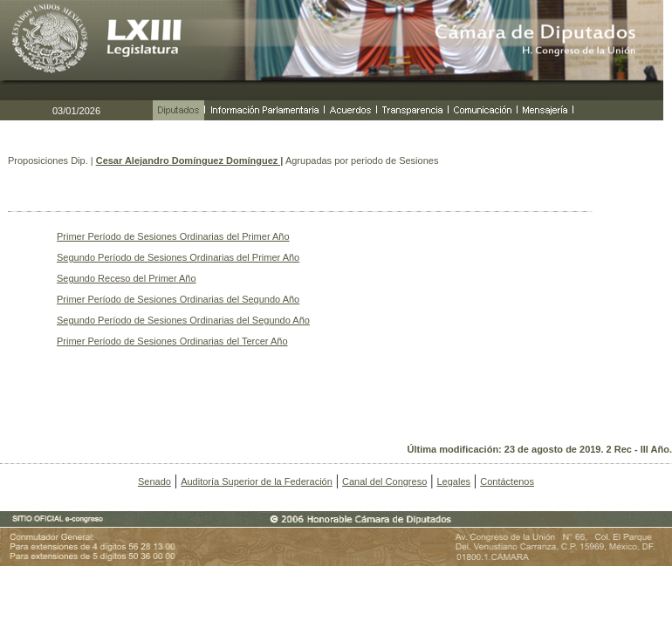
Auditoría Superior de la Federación (257, 481)
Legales (453, 481)
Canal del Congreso (384, 481)
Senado (154, 481)
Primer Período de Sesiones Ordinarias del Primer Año (173, 236)
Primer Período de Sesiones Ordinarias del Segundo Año (178, 299)
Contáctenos (507, 481)
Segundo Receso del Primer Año (127, 278)
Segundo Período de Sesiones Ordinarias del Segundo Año (183, 320)
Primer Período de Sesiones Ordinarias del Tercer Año (172, 341)
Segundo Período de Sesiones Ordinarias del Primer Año (178, 257)
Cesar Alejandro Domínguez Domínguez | (190, 160)
